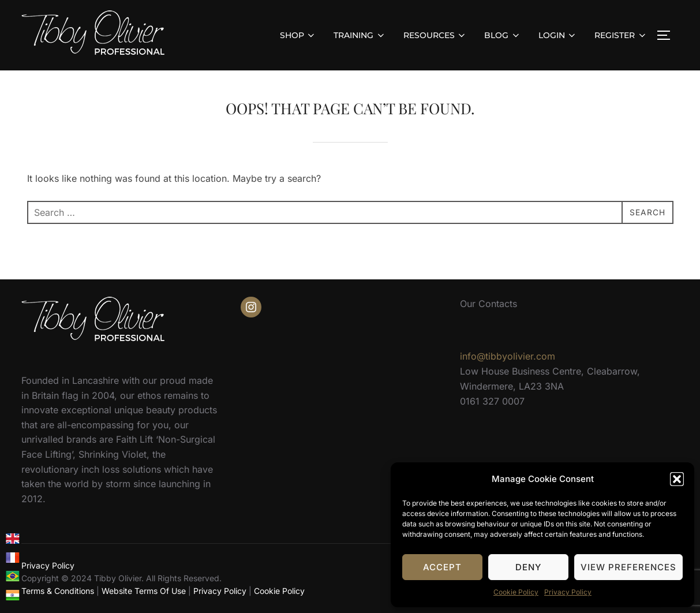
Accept (442, 567)
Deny (528, 567)
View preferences (628, 567)
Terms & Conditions (58, 591)
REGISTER (621, 35)
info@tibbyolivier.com (508, 356)
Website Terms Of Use (144, 591)
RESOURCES (435, 35)
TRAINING (360, 35)
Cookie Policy (516, 592)
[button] (677, 479)
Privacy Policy (568, 592)
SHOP (298, 35)
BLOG (503, 35)
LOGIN (558, 35)
